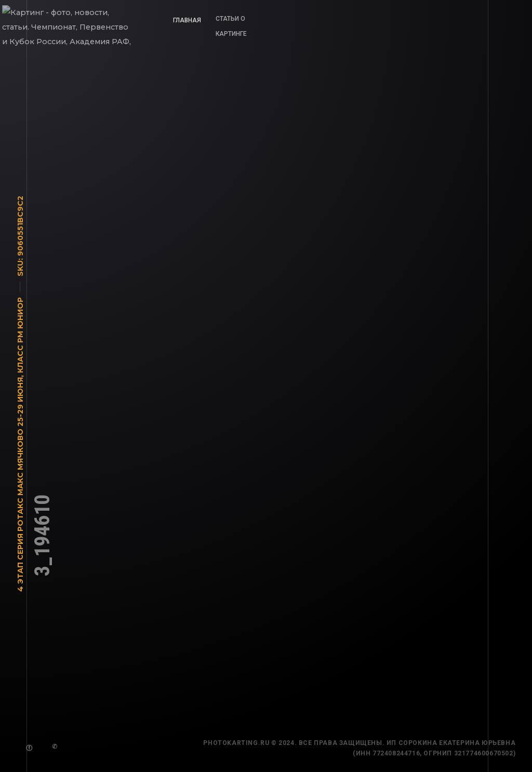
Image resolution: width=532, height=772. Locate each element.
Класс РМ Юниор (20, 339)
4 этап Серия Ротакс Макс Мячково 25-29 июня (20, 488)
